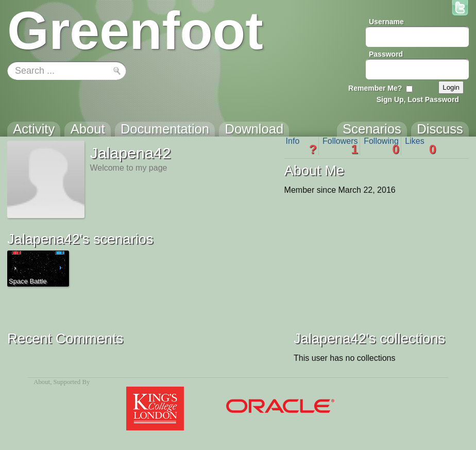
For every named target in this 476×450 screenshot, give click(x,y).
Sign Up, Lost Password (418, 99)
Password (386, 54)
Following (381, 146)
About (42, 382)
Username (386, 22)
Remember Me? (375, 88)
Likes (420, 146)
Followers (340, 146)
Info (301, 146)
